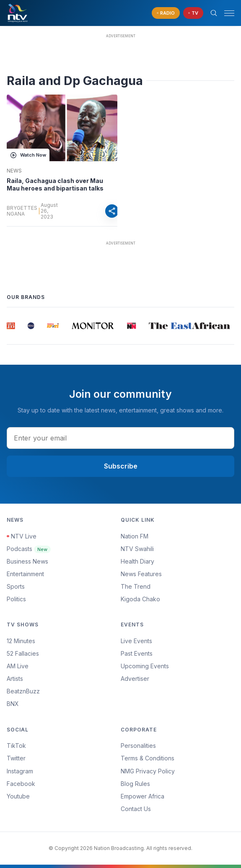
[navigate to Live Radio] (166, 13)
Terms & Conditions (148, 758)
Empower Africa (143, 796)
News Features (141, 574)
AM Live (18, 666)
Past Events (137, 653)
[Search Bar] (214, 13)
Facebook (21, 784)
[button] (226, 13)
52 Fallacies (23, 653)
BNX (13, 704)
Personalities (138, 746)
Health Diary (137, 561)
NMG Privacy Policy (148, 771)
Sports (16, 586)
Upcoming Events (145, 666)
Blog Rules (135, 784)
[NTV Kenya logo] (17, 13)
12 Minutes (21, 641)
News (14, 171)
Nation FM (135, 536)
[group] (11, 326)
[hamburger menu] (229, 13)
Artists (15, 679)
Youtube (18, 796)
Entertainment (25, 574)
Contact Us (136, 809)
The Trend (136, 586)
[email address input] (120, 438)
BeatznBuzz (23, 691)
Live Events (136, 641)
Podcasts (29, 549)
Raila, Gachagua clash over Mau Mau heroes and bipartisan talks (55, 184)
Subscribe (121, 466)
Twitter (16, 758)
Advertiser (135, 679)
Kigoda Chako (140, 599)
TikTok (16, 746)
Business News (27, 561)
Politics (16, 599)
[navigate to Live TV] (193, 13)
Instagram (20, 771)
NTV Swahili (137, 549)
